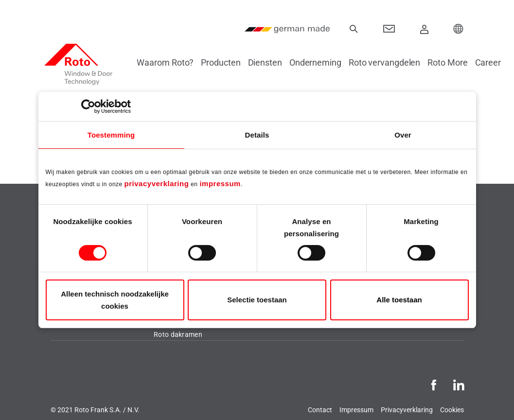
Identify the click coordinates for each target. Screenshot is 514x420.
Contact (320, 410)
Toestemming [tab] (111, 135)
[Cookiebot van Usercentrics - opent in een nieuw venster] (88, 106)
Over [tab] (403, 135)
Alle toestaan (399, 300)
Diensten (271, 62)
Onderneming (321, 62)
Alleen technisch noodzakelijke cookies (115, 300)
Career (494, 62)
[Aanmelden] (424, 29)
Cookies (452, 410)
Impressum (356, 410)
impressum (220, 184)
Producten (226, 62)
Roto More (453, 62)
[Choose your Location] (459, 29)
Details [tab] (257, 135)
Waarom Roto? (171, 62)
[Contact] (389, 29)
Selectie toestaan (257, 300)
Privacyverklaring (407, 410)
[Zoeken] (354, 29)
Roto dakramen (178, 334)
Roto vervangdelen (390, 62)
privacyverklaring (157, 184)
